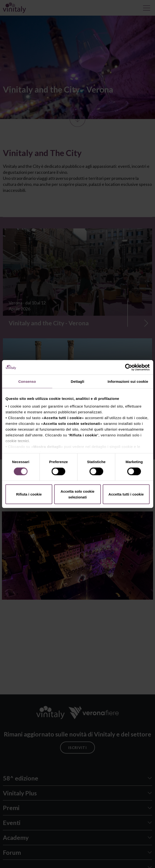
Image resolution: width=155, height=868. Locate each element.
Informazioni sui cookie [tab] (128, 381)
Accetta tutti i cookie (126, 494)
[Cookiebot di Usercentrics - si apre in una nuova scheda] (128, 367)
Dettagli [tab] (78, 381)
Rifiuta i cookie (29, 494)
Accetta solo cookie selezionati (77, 494)
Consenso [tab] (27, 381)
